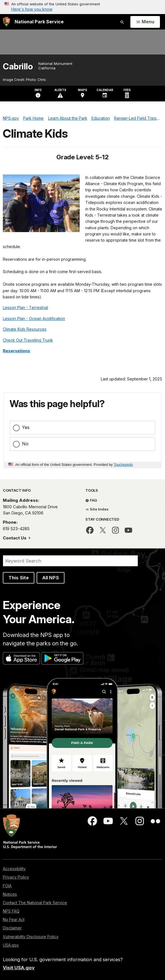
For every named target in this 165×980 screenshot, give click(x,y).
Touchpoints (123, 465)
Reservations (16, 351)
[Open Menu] (145, 22)
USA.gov (11, 945)
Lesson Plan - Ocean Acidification (34, 318)
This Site (19, 578)
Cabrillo (18, 66)
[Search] (70, 561)
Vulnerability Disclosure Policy (31, 937)
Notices (10, 894)
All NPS (51, 578)
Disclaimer (12, 928)
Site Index (97, 509)
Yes (26, 427)
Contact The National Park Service (35, 903)
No (25, 444)
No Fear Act (14, 919)
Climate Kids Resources (25, 329)
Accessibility (14, 869)
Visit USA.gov (19, 968)
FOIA (7, 886)
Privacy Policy (16, 877)
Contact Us (15, 538)
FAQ (91, 500)
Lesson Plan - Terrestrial (25, 308)
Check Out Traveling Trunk (28, 340)
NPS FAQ (11, 911)
